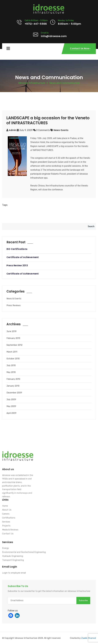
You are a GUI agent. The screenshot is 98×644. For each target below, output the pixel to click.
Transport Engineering (13, 560)
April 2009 (11, 413)
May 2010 (11, 372)
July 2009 (11, 399)
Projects (6, 526)
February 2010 (13, 379)
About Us (7, 510)
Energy (5, 548)
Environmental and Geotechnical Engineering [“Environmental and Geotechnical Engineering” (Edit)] (24, 552)
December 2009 (14, 393)
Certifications (9, 518)
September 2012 (14, 345)
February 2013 (13, 338)
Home (5, 506)
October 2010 (13, 359)
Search (91, 226)
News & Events (14, 299)
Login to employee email (14, 573)
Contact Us (8, 534)
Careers (6, 514)
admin (13, 130)
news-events (61, 130)
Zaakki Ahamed (89, 638)
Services (6, 522)
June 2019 (11, 331)
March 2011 (12, 352)
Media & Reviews (10, 530)
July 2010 (11, 365)
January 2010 (13, 386)
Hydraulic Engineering (13, 556)
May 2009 (11, 406)
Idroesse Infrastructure (32, 83)
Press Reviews (14, 305)
